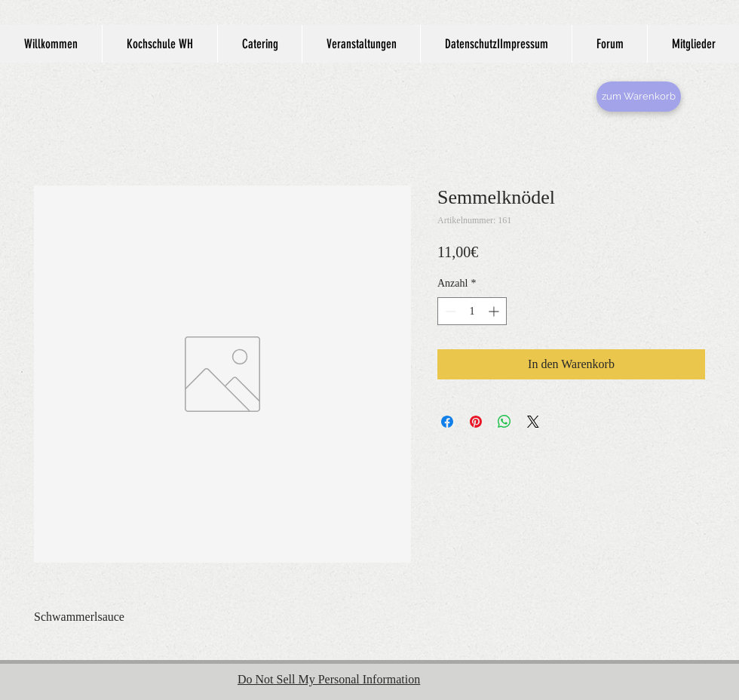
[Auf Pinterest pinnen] (476, 422)
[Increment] (495, 311)
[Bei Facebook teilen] (447, 422)
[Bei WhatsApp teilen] (504, 422)
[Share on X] (533, 422)
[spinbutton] (472, 311)
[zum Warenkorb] (639, 97)
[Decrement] (449, 311)
